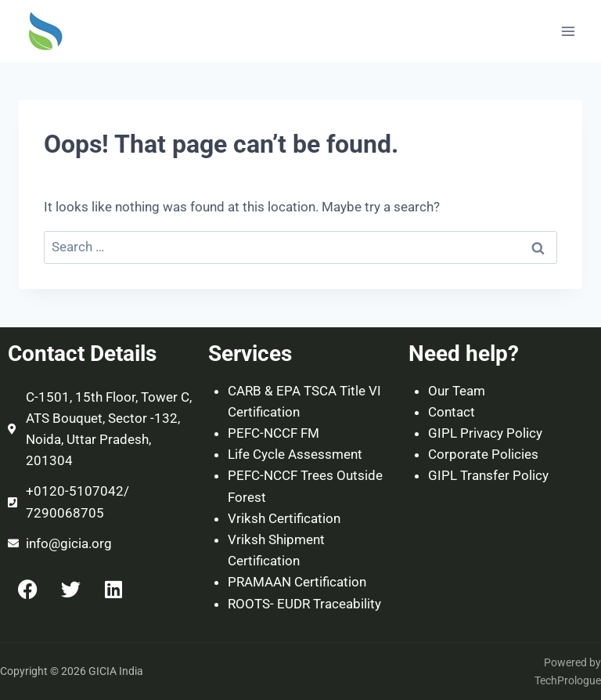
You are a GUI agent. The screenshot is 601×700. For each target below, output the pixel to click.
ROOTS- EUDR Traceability (304, 604)
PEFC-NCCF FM (274, 433)
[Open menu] (568, 31)
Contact (452, 412)
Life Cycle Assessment (295, 454)
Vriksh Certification (284, 518)
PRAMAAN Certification (297, 582)
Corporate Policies (483, 454)
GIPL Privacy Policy (485, 433)
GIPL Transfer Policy (488, 475)
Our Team (457, 391)
